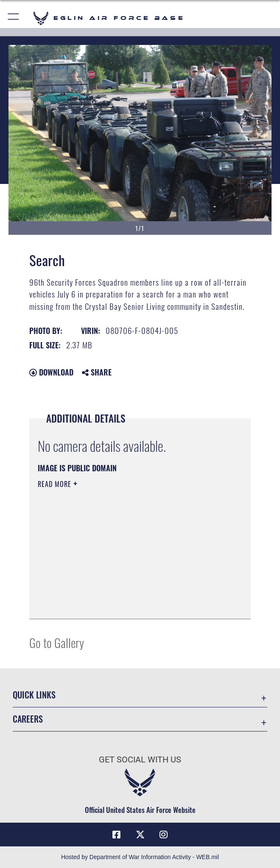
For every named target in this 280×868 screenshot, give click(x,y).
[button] (14, 18)
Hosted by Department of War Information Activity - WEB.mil (140, 857)
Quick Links (34, 695)
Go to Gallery (57, 642)
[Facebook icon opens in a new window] (117, 835)
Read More (56, 484)
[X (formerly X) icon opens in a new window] (140, 835)
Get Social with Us (140, 759)
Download (51, 372)
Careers (28, 719)
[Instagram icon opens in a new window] (163, 835)
